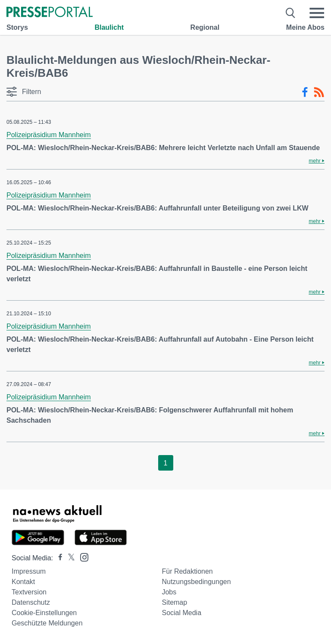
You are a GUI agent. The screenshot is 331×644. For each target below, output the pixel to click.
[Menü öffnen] (317, 13)
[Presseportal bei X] (69, 558)
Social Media (181, 613)
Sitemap (174, 602)
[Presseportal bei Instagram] (82, 557)
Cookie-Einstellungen (44, 613)
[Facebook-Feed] (305, 92)
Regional (205, 27)
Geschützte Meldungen (47, 623)
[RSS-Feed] (319, 92)
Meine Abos (305, 27)
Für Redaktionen (187, 571)
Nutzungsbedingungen (196, 582)
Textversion (29, 592)
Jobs (169, 592)
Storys (17, 27)
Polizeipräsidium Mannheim (49, 135)
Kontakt (23, 582)
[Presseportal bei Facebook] (58, 558)
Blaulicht (109, 27)
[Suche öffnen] (291, 13)
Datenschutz (31, 602)
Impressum (29, 571)
